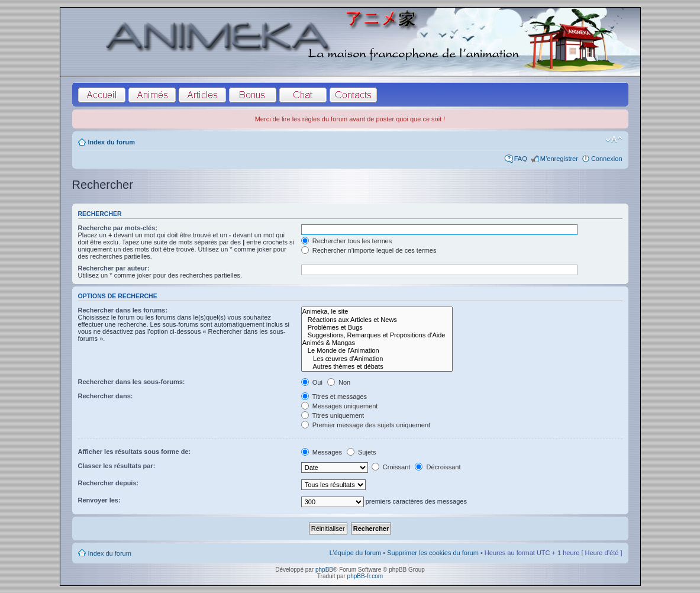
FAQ (521, 159)
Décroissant (438, 467)
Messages (322, 452)
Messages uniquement (340, 406)
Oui (312, 382)
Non (339, 382)
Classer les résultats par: (117, 466)
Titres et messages (334, 397)
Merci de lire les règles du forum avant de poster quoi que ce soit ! (350, 119)
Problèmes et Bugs (377, 328)
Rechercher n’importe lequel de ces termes (369, 250)
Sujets (362, 452)
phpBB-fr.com (365, 576)
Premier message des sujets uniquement (366, 425)
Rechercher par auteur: (114, 268)
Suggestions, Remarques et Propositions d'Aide (377, 335)
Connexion (607, 159)
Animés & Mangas (377, 343)
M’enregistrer (559, 159)
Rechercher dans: (106, 396)
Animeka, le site (377, 312)
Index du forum (112, 142)
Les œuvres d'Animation (377, 359)
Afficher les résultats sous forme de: (135, 452)
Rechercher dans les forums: (123, 310)
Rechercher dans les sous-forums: (132, 382)
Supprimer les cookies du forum (433, 553)
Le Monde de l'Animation (377, 351)
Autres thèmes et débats (377, 367)
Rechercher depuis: (109, 483)
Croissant (391, 467)
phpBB (324, 570)
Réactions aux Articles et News (377, 320)
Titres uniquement (333, 415)
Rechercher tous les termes (347, 241)
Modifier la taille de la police (614, 140)
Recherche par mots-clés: (118, 228)
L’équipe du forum (355, 553)
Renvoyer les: (99, 500)
